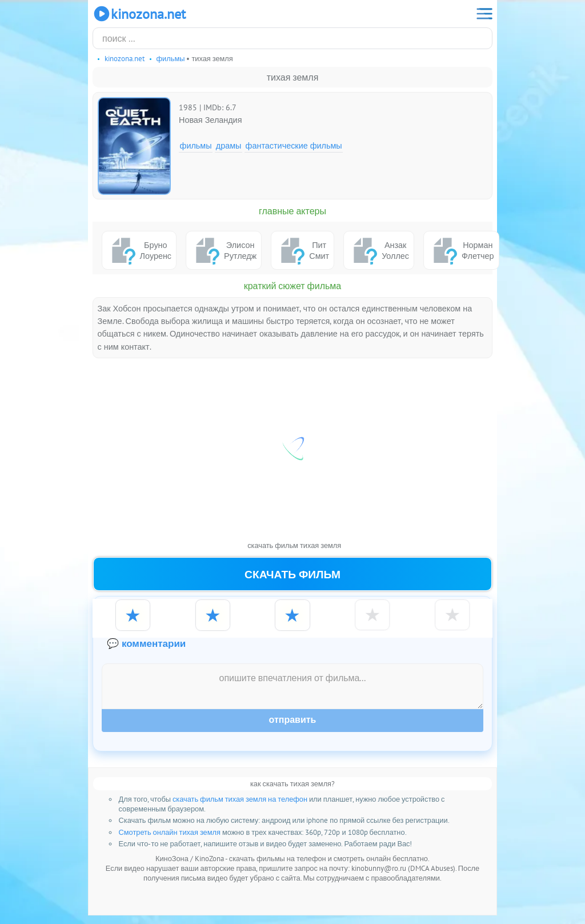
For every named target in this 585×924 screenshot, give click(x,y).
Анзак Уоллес (379, 250)
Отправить (293, 729)
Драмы (229, 145)
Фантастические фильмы (294, 145)
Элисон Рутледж (224, 250)
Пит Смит (302, 250)
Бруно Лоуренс (139, 250)
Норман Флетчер (461, 250)
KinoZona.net (139, 14)
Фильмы (196, 145)
